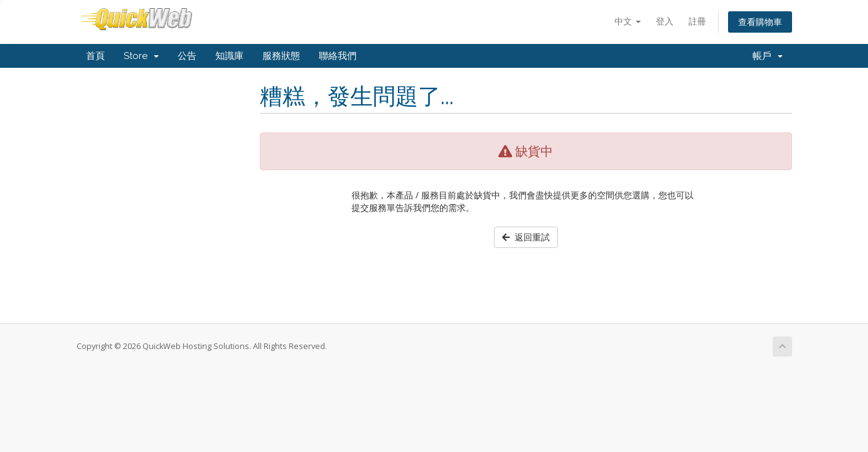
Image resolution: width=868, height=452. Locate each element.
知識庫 (229, 56)
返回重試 (526, 237)
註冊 (697, 21)
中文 (628, 21)
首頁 (95, 56)
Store (141, 56)
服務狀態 (281, 56)
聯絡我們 (338, 56)
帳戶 (768, 56)
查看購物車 (760, 22)
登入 (665, 21)
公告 (187, 56)
